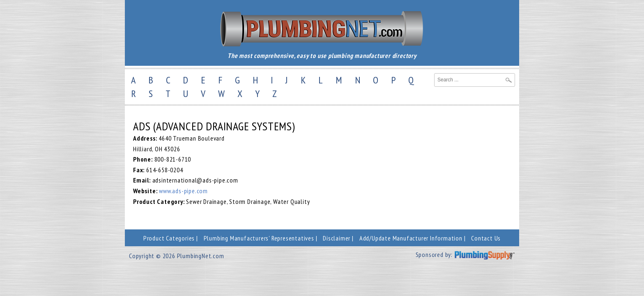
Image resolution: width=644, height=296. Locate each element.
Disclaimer (337, 238)
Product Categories (169, 238)
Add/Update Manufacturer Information (411, 238)
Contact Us (486, 238)
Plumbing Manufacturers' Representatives (259, 238)
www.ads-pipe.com (183, 191)
